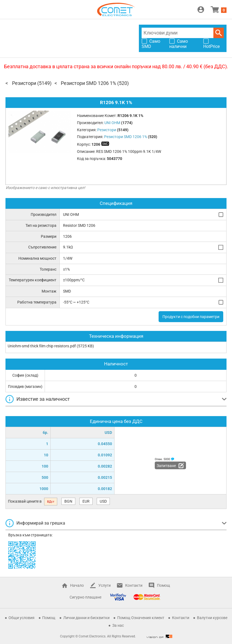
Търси (219, 33)
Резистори (24, 83)
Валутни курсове (212, 618)
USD (103, 501)
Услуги (104, 585)
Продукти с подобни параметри (191, 317)
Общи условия (22, 618)
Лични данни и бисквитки (86, 618)
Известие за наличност (43, 399)
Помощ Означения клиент (141, 618)
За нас (118, 625)
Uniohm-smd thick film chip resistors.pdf (42, 346)
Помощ (164, 585)
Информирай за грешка (41, 523)
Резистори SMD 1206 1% (88, 83)
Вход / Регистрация (201, 10)
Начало (77, 585)
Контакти (134, 585)
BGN (68, 501)
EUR (86, 501)
